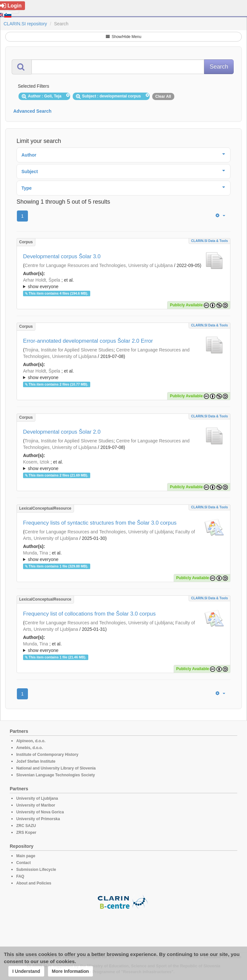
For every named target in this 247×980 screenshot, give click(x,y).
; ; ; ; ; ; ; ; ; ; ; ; (124, 465)
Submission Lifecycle (36, 870)
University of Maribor (36, 805)
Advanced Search (32, 111)
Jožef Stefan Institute (36, 761)
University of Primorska (38, 819)
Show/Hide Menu (124, 37)
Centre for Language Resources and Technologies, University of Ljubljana (99, 265)
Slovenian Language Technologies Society (56, 775)
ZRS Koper (26, 833)
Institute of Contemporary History (47, 755)
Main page (26, 856)
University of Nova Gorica (40, 812)
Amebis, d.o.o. (30, 748)
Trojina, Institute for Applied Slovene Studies (69, 350)
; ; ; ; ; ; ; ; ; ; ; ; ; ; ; (124, 556)
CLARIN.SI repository (25, 24)
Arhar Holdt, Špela (42, 280)
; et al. (124, 284)
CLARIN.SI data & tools (210, 241)
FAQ (20, 876)
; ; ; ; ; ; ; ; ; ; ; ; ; (124, 283)
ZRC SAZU (26, 826)
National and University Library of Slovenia (56, 768)
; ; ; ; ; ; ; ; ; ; (124, 374)
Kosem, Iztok (36, 462)
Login (11, 6)
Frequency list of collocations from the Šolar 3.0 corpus (89, 614)
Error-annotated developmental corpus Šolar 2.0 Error (88, 341)
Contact (24, 863)
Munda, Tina (36, 553)
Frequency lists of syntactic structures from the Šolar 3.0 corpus (100, 523)
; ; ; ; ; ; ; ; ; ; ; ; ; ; (124, 647)
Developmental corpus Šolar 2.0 (62, 432)
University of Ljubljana (37, 798)
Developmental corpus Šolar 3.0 (62, 256)
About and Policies (34, 883)
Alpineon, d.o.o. (31, 741)
